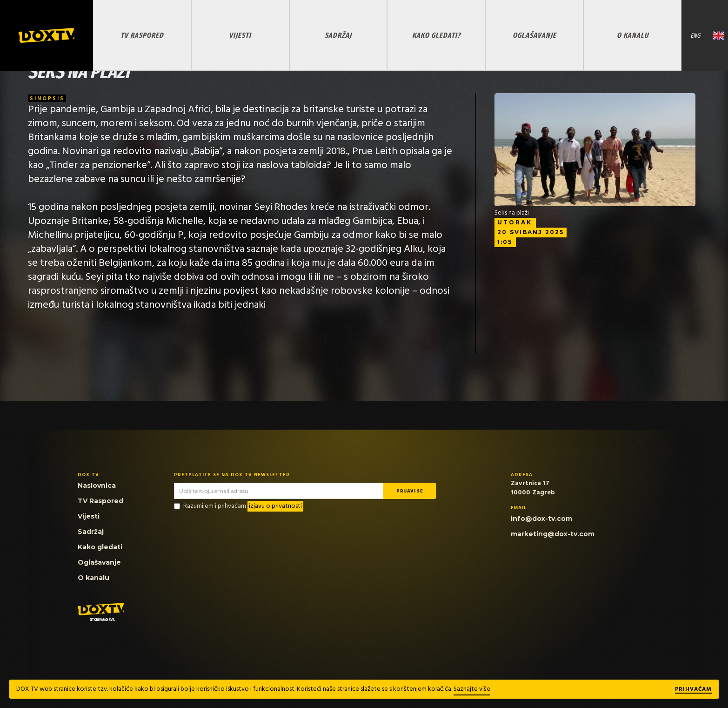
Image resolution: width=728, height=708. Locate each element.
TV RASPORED (142, 35)
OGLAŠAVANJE (534, 35)
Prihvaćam (693, 690)
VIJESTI (240, 35)
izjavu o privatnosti (275, 506)
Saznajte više (472, 689)
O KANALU (633, 35)
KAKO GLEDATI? (436, 35)
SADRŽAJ (338, 35)
